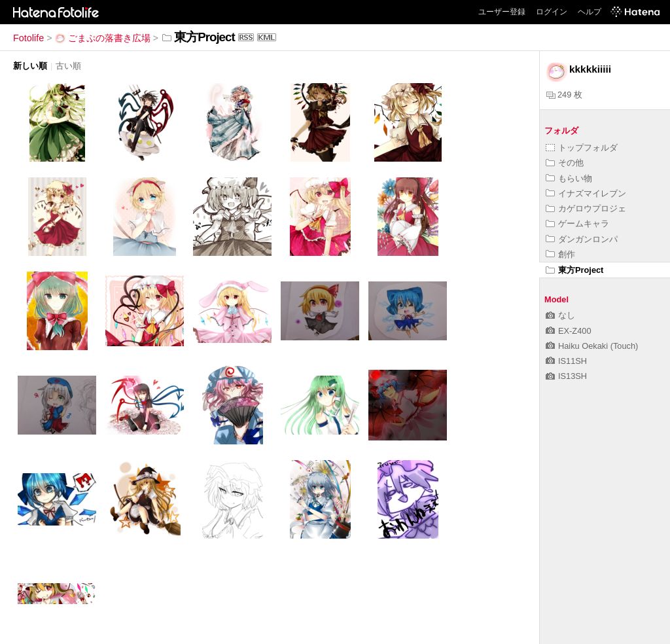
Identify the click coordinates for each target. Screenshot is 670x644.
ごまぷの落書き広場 (103, 38)
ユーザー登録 (502, 12)
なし (560, 315)
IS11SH (566, 361)
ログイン (552, 12)
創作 (560, 254)
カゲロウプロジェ (586, 208)
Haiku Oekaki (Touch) (592, 346)
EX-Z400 (569, 331)
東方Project (574, 270)
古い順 (68, 66)
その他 (565, 163)
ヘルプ (590, 12)
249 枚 (564, 95)
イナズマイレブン (586, 193)
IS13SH (566, 376)
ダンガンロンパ (582, 239)
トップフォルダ (582, 148)
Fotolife (28, 38)
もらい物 (569, 178)
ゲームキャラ (577, 224)
